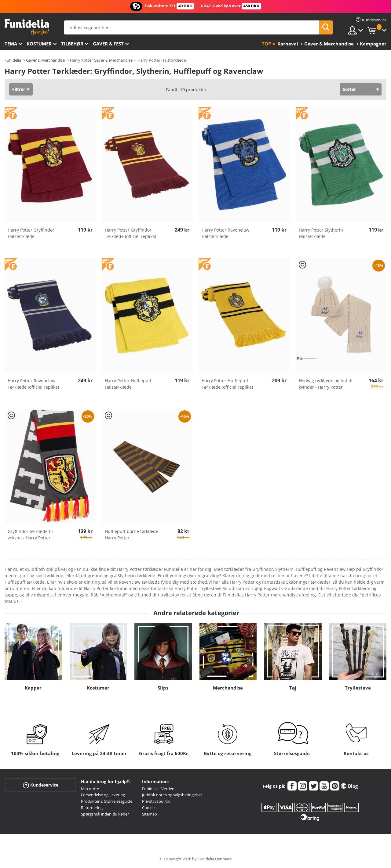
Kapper (33, 688)
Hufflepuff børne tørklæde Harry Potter (132, 535)
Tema (11, 44)
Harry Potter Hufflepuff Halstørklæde (128, 384)
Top (266, 44)
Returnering (92, 808)
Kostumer (39, 44)
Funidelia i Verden (158, 789)
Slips (163, 688)
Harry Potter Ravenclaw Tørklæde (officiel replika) (33, 384)
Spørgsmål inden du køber (105, 814)
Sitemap (150, 814)
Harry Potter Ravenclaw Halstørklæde (225, 233)
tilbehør (72, 44)
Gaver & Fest (108, 44)
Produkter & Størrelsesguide (107, 801)
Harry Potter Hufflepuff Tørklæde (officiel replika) (227, 384)
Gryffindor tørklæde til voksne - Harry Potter (30, 535)
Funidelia (13, 60)
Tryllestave (358, 688)
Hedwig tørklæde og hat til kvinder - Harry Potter (326, 384)
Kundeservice (41, 785)
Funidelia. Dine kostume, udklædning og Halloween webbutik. (27, 27)
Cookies (149, 808)
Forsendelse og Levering (103, 795)
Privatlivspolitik (156, 801)
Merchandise (228, 688)
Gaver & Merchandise (45, 60)
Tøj (293, 688)
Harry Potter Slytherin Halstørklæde (321, 233)
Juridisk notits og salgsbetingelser (172, 795)
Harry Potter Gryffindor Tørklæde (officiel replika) (130, 233)
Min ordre (90, 789)
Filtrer (19, 89)
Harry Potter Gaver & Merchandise (101, 60)
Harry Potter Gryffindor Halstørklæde (31, 233)
